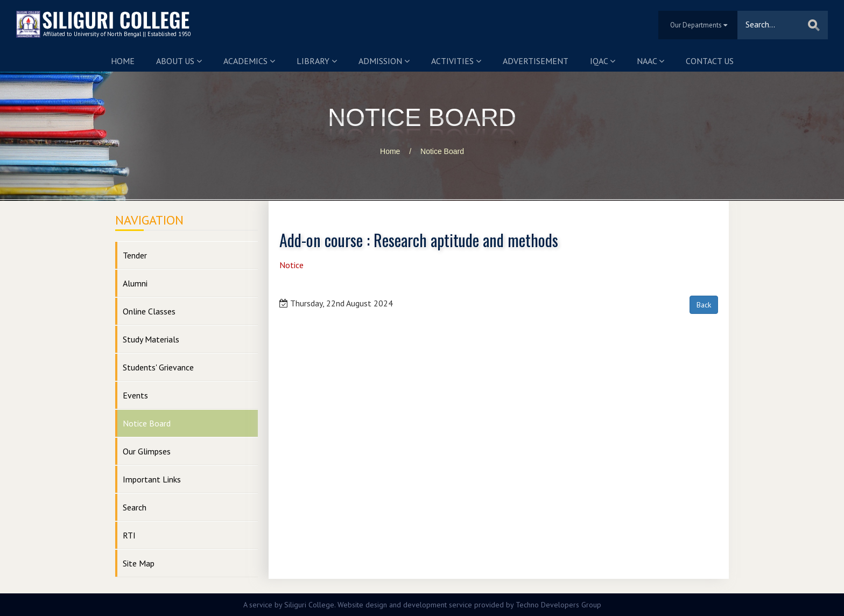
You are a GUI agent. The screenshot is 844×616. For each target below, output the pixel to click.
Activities (456, 61)
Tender (135, 255)
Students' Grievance (158, 367)
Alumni (135, 283)
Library (317, 61)
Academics (249, 61)
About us (179, 61)
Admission (384, 61)
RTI (129, 535)
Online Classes (149, 311)
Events (135, 395)
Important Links (152, 479)
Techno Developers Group (558, 605)
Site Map (139, 563)
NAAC (650, 61)
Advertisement (536, 61)
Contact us (710, 61)
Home (123, 61)
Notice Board (442, 151)
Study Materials (151, 339)
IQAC (603, 61)
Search (135, 507)
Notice (291, 265)
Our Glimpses (147, 451)
